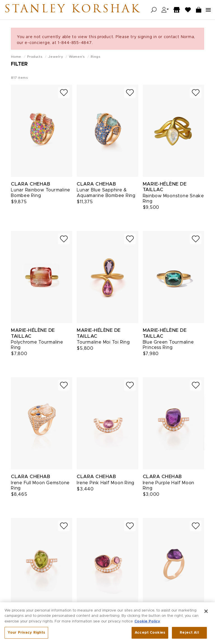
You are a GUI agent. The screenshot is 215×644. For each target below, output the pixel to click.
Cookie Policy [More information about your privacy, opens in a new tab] (147, 623)
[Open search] (154, 10)
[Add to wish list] (64, 93)
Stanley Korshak (73, 10)
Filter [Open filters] (19, 64)
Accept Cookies (150, 634)
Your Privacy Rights (26, 634)
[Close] (206, 613)
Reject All (189, 634)
